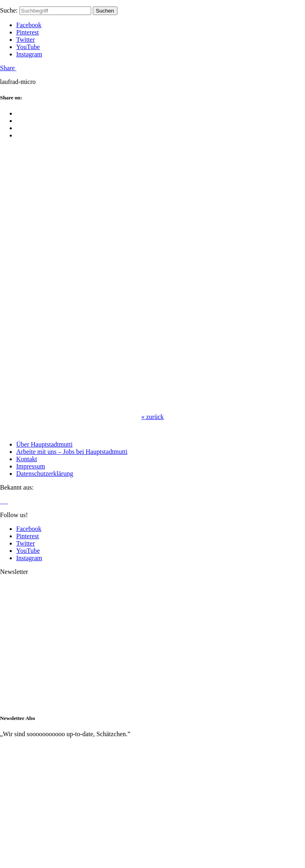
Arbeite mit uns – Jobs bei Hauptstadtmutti (72, 452)
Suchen (105, 11)
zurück (153, 417)
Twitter (26, 40)
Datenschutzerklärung (45, 474)
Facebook (29, 25)
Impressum (31, 466)
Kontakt (27, 459)
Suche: (9, 10)
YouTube (28, 47)
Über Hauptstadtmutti (44, 444)
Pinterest (28, 32)
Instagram (29, 54)
